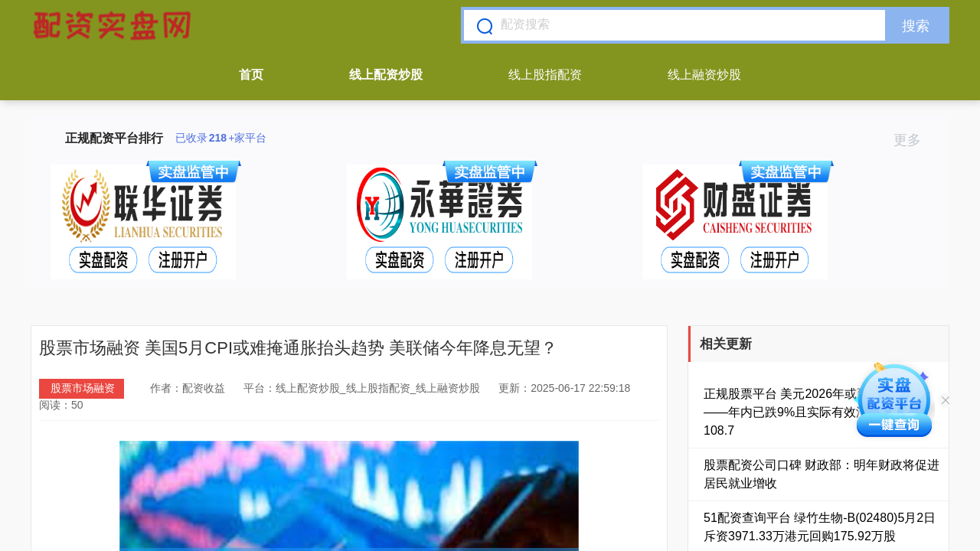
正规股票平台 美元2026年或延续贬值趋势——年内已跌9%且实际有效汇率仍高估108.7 (817, 412)
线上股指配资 (545, 75)
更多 (914, 140)
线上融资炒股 (704, 75)
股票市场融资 (83, 388)
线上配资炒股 (386, 75)
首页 (251, 75)
